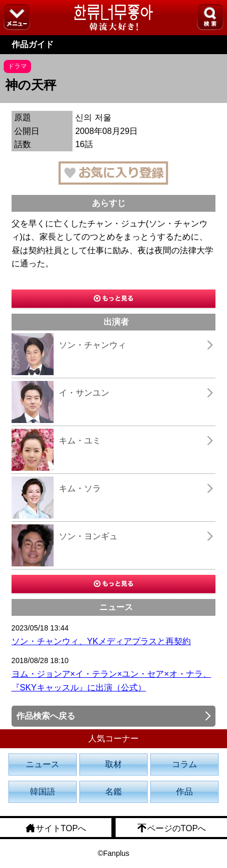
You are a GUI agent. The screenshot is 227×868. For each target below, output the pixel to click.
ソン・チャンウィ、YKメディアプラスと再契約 (101, 641)
